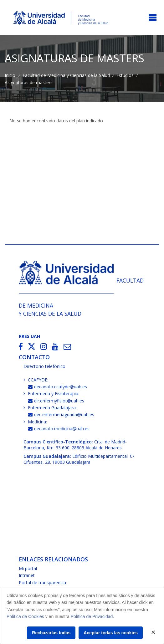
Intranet (27, 575)
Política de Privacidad (92, 616)
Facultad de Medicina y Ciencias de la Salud (66, 75)
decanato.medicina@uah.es (59, 429)
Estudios (125, 75)
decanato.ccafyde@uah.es (58, 387)
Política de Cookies (25, 616)
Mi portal (28, 568)
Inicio (10, 75)
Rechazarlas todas (51, 633)
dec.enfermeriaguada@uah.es (61, 414)
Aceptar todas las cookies (111, 633)
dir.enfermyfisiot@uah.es (56, 401)
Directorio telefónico (44, 366)
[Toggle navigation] (153, 18)
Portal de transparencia (42, 583)
